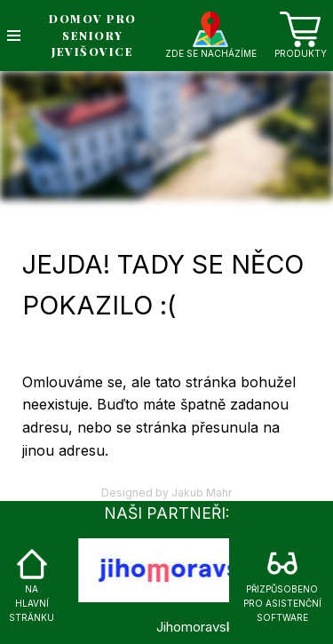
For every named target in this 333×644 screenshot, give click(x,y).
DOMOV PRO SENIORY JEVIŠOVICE (93, 35)
